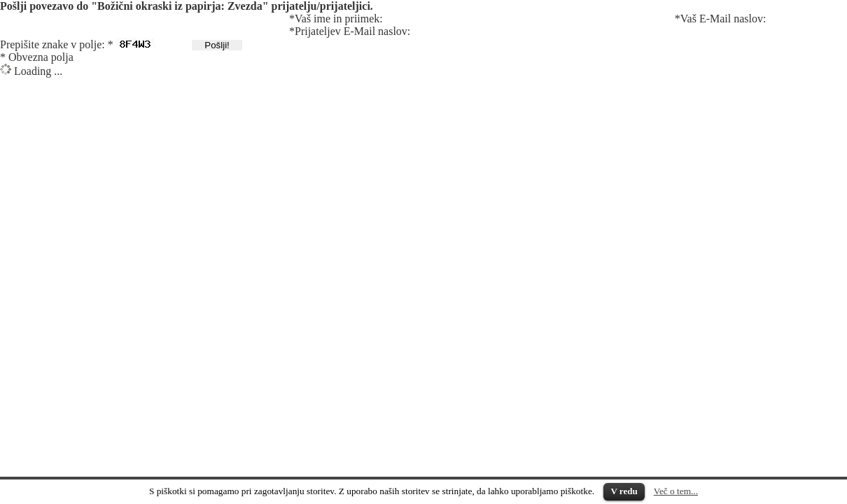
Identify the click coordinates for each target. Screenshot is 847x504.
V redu (624, 491)
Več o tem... (676, 491)
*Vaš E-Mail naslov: (721, 19)
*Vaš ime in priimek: (336, 19)
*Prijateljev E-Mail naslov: (350, 31)
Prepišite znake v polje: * (57, 44)
